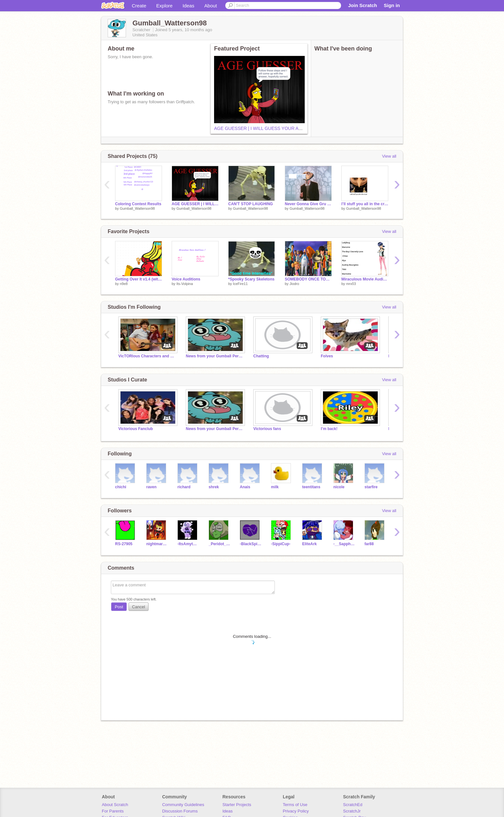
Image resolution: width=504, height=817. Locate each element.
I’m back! (329, 429)
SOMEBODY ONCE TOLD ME (308, 279)
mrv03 (351, 284)
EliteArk (309, 544)
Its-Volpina (185, 284)
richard (184, 487)
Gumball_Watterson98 (137, 208)
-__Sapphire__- (344, 544)
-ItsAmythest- (188, 544)
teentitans (311, 487)
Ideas (189, 6)
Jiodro (294, 284)
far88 (369, 544)
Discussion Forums (180, 811)
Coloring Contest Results (138, 204)
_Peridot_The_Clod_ (219, 544)
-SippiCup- (281, 544)
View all (389, 156)
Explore (164, 6)
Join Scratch (363, 5)
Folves (327, 356)
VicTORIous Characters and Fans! (147, 356)
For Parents (113, 811)
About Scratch (115, 805)
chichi (121, 487)
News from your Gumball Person (215, 356)
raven (151, 487)
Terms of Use (295, 805)
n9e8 (124, 284)
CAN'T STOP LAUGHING (251, 204)
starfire (371, 487)
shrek (214, 487)
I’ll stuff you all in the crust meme (365, 204)
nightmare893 (157, 544)
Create (139, 6)
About (211, 6)
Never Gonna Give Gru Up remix (308, 204)
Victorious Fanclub (136, 429)
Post (119, 607)
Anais (245, 487)
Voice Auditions (186, 279)
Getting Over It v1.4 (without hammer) (139, 279)
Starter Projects (237, 805)
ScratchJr (352, 811)
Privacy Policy (296, 811)
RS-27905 (124, 544)
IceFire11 (240, 284)
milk (275, 487)
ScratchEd (353, 805)
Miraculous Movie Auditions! (365, 279)
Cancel (139, 607)
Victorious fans (267, 429)
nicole (339, 487)
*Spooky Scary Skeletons (251, 279)
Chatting (261, 356)
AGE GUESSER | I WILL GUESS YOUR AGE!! (261, 128)
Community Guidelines (183, 805)
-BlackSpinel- (251, 544)
